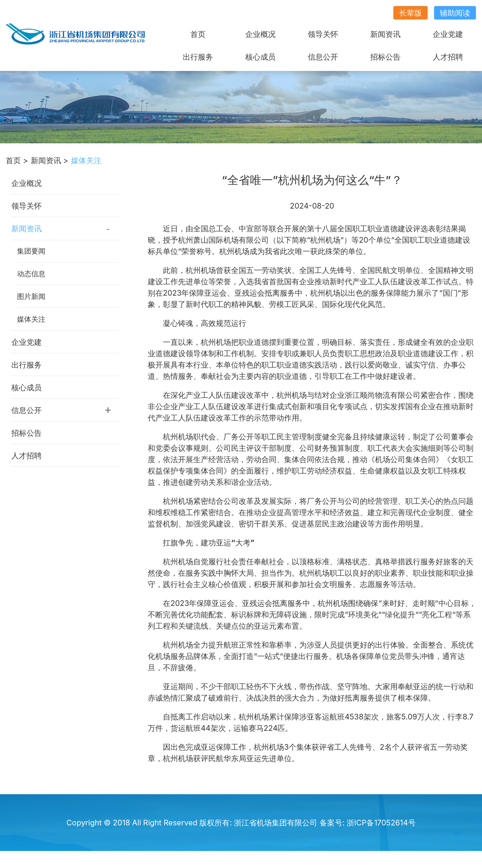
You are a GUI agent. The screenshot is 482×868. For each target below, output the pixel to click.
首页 (198, 34)
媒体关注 (31, 319)
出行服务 (198, 57)
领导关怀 (323, 34)
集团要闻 (31, 251)
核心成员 (260, 57)
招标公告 (385, 57)
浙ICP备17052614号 (381, 823)
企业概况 (260, 34)
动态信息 (31, 274)
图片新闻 (31, 296)
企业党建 (448, 34)
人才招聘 (448, 57)
